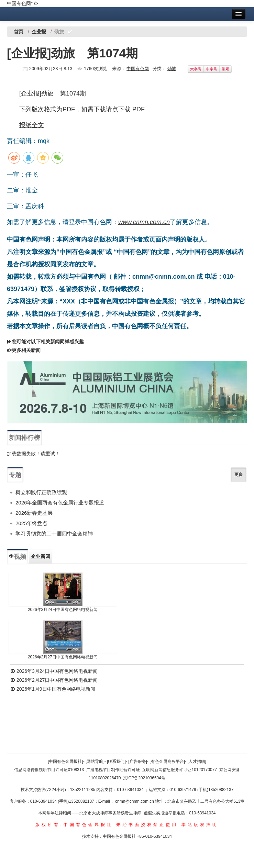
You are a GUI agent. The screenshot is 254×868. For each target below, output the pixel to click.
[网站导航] (95, 761)
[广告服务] (138, 761)
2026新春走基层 (34, 513)
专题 (15, 475)
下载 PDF (131, 109)
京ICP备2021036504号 (144, 778)
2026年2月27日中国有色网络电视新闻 (63, 657)
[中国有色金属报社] (65, 761)
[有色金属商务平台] (167, 761)
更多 (239, 475)
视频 (18, 557)
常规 (225, 69)
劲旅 (172, 69)
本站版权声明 (200, 825)
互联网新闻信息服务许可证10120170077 (179, 770)
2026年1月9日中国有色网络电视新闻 (53, 689)
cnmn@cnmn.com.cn (135, 801)
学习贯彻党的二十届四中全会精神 (54, 533)
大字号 (196, 69)
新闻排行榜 (24, 438)
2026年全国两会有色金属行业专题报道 (60, 503)
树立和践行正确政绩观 (41, 492)
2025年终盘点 (31, 523)
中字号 (212, 69)
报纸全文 (32, 125)
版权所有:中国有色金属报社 (74, 825)
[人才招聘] (197, 761)
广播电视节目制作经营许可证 (113, 770)
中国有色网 (138, 69)
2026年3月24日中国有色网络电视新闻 (63, 610)
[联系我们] (116, 761)
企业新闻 (41, 556)
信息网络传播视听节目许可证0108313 (49, 770)
